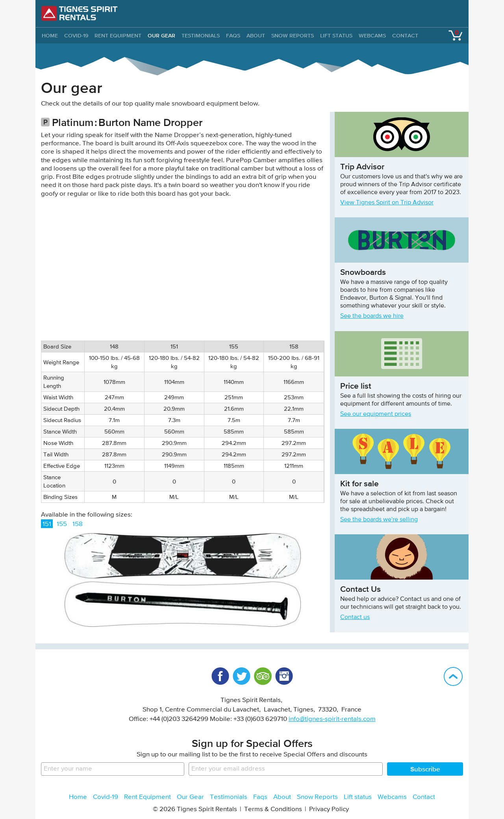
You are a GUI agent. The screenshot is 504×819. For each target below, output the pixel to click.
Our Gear (161, 35)
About (256, 35)
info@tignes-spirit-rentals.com (332, 719)
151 (47, 524)
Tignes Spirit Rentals (80, 13)
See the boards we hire (372, 316)
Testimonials (201, 35)
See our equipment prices (376, 414)
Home (78, 797)
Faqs (233, 35)
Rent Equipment (118, 35)
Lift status (336, 35)
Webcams (372, 35)
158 (78, 524)
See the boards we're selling (379, 520)
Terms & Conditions (273, 809)
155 (62, 524)
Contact (405, 35)
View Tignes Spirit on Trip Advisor (387, 203)
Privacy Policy (329, 809)
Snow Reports (293, 35)
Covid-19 (76, 35)
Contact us (355, 617)
